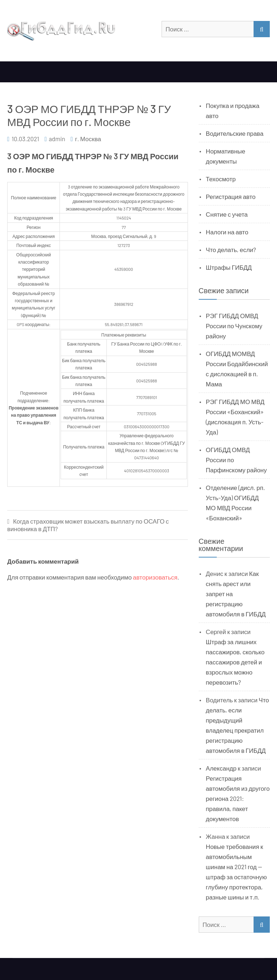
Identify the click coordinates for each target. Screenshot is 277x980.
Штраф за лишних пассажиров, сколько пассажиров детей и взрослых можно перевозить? (235, 662)
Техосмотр (221, 179)
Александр (221, 768)
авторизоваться (155, 577)
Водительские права (235, 133)
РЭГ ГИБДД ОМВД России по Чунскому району (234, 326)
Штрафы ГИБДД (229, 267)
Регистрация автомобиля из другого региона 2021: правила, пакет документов (238, 798)
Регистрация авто (231, 196)
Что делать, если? (231, 250)
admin (57, 139)
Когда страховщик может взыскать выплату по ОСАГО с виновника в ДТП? (88, 525)
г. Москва (88, 139)
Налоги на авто (227, 232)
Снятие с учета (227, 214)
